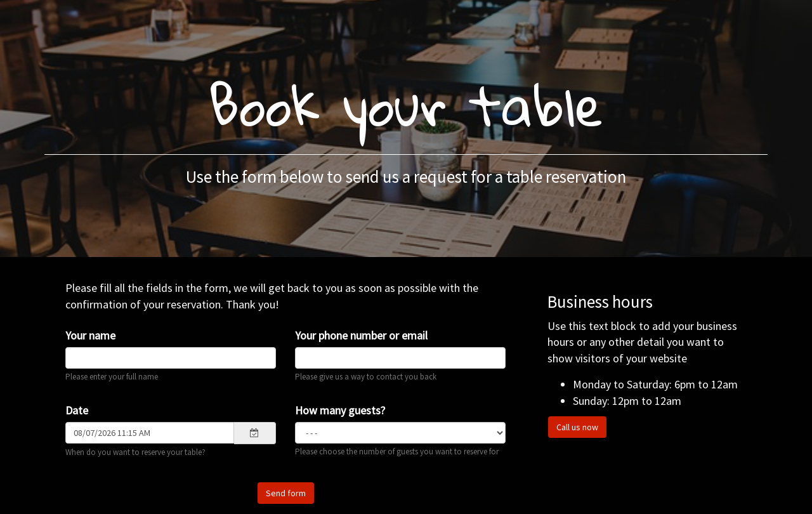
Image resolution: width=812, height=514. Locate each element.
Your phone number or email (361, 335)
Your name (90, 335)
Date (77, 410)
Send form (286, 493)
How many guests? (340, 410)
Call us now (577, 427)
